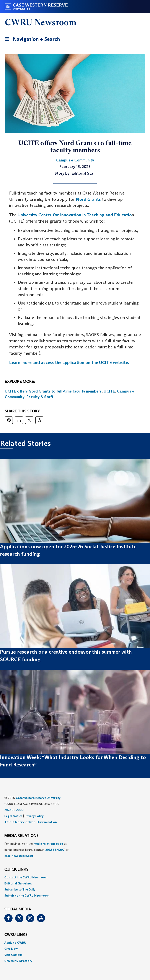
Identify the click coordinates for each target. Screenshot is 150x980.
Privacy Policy (34, 816)
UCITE (109, 391)
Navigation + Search (31, 40)
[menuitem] (75, 877)
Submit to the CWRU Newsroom (27, 895)
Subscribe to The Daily (20, 889)
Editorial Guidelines (18, 883)
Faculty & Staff (40, 397)
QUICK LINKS (16, 870)
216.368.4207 (55, 850)
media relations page (48, 844)
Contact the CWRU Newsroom (26, 877)
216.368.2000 (14, 810)
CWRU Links (16, 935)
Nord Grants (88, 199)
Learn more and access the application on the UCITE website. (69, 362)
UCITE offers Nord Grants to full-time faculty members (53, 391)
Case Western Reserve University (38, 798)
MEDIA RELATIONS (21, 836)
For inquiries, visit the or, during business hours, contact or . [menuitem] (36, 850)
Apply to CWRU (15, 943)
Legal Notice (13, 816)
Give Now (11, 949)
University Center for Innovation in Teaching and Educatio (75, 215)
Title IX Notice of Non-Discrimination (31, 822)
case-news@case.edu (19, 856)
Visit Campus (13, 955)
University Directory (18, 961)
